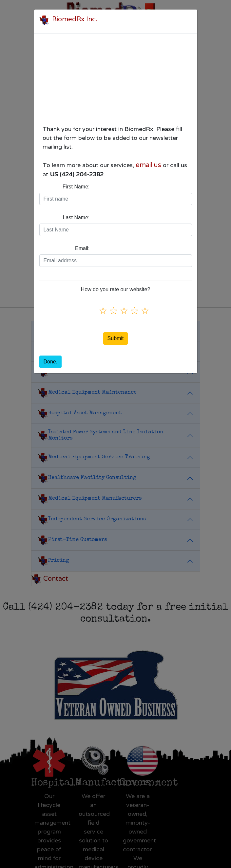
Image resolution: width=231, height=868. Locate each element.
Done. (51, 362)
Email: (82, 248)
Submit (116, 338)
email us (148, 165)
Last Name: (76, 217)
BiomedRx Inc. (75, 19)
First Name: (76, 187)
